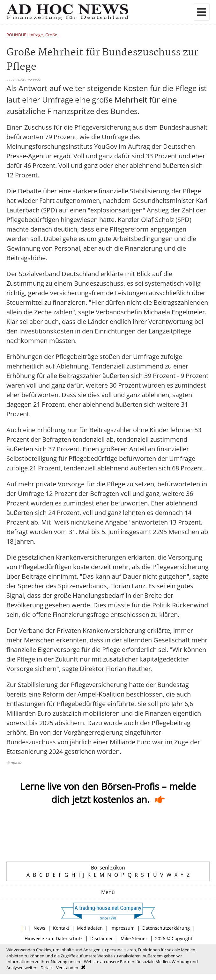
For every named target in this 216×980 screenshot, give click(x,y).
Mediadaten (90, 928)
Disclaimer (102, 938)
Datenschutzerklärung (166, 928)
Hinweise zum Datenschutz (54, 938)
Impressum (123, 928)
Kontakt (61, 928)
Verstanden (67, 968)
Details (47, 968)
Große (51, 35)
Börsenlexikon (108, 868)
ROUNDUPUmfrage (25, 35)
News (39, 928)
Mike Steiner (134, 938)
